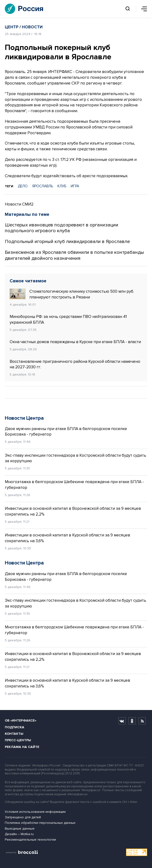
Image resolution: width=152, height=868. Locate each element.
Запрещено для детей (23, 817)
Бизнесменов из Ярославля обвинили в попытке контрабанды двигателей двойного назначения (74, 255)
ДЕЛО (23, 186)
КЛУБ (62, 186)
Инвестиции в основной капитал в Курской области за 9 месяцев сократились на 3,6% (67, 538)
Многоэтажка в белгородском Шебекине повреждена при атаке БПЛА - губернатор (74, 485)
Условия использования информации (35, 812)
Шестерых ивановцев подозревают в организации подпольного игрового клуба (62, 228)
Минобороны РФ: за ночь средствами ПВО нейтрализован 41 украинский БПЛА (68, 319)
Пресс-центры (18, 740)
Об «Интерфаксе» (21, 720)
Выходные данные (20, 829)
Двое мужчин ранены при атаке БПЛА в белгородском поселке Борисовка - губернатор (66, 432)
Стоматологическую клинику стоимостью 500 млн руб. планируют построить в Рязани (72, 294)
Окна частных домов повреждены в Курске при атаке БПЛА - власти (75, 342)
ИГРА (75, 186)
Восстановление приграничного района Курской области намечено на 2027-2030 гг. (75, 364)
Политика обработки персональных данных (40, 823)
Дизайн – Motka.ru (19, 834)
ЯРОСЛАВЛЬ (43, 186)
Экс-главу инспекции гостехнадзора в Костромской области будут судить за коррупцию (76, 458)
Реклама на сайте (22, 747)
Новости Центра (24, 418)
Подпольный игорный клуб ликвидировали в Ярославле (67, 242)
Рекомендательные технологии (30, 840)
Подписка (15, 727)
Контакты (14, 734)
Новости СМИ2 (19, 204)
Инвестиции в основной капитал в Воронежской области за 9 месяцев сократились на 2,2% (73, 511)
